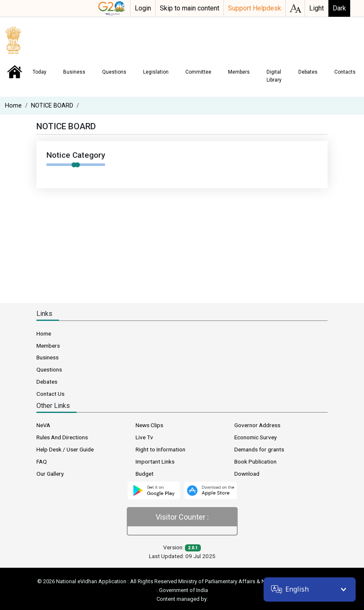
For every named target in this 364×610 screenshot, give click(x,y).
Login (143, 8)
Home (15, 72)
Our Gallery (50, 474)
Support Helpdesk (255, 8)
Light (317, 8)
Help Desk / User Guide (65, 449)
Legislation (156, 72)
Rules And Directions (62, 437)
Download (247, 474)
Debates (308, 72)
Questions (114, 72)
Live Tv (144, 437)
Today (40, 72)
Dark (339, 8)
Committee (198, 72)
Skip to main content (190, 8)
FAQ (42, 461)
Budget (145, 474)
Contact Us (50, 394)
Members (239, 72)
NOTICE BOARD (52, 106)
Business (74, 72)
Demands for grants (259, 449)
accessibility (295, 8)
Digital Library (274, 76)
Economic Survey (255, 437)
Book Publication (255, 461)
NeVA (43, 425)
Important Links (155, 461)
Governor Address (257, 425)
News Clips (149, 425)
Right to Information (160, 449)
